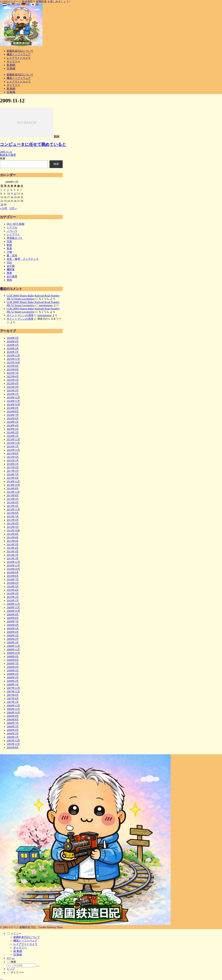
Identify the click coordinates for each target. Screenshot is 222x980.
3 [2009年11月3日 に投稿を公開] (8, 190)
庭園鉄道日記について (27, 937)
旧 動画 (18, 955)
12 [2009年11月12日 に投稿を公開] (15, 194)
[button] (38, 966)
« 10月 (4, 208)
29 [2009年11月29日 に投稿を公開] (2, 205)
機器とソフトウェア (25, 941)
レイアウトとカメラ (25, 944)
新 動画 (18, 951)
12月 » (13, 208)
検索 (3, 158)
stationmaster (46, 305)
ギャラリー (20, 948)
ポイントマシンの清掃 (20, 315)
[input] (21, 965)
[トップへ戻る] (1, 979)
